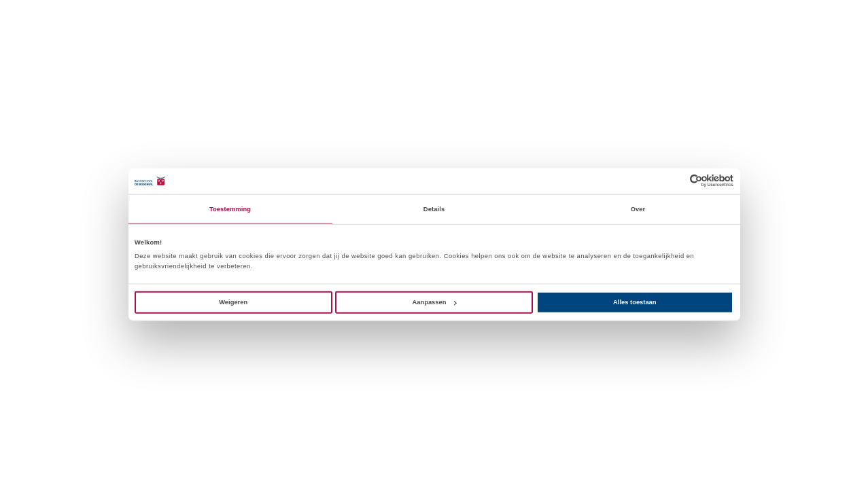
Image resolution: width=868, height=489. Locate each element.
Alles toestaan (635, 302)
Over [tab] (638, 209)
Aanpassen (435, 302)
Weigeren (233, 302)
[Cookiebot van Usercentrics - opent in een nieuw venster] (674, 181)
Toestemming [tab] (230, 209)
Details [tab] (434, 209)
